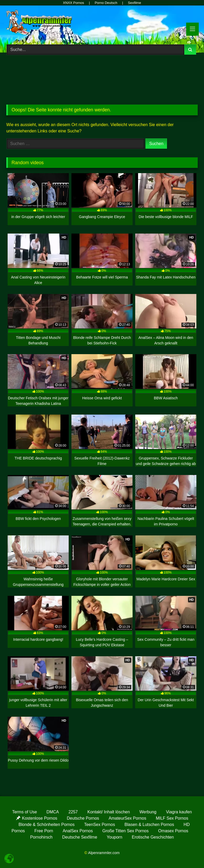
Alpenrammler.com (104, 853)
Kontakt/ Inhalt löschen (109, 812)
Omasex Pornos (173, 831)
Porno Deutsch (106, 3)
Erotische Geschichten (153, 837)
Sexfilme (134, 3)
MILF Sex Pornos (172, 818)
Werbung (148, 812)
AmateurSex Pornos (127, 818)
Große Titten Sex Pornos (125, 831)
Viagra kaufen (179, 812)
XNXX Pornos (74, 3)
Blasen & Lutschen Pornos (149, 825)
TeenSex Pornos (99, 825)
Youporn (115, 837)
